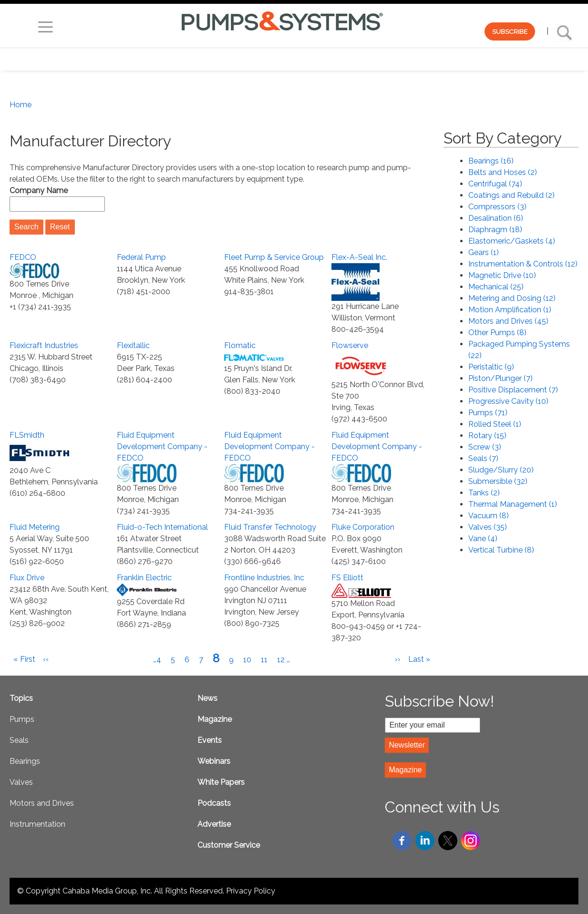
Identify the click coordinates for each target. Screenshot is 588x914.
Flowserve (350, 345)
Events (210, 740)
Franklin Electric (144, 578)
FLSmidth (27, 435)
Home (21, 105)
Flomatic (240, 345)
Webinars (214, 761)
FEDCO (23, 257)
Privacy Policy (251, 891)
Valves (21, 782)
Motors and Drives (42, 803)
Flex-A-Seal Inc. (359, 257)
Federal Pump (141, 257)
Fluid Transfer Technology (270, 527)
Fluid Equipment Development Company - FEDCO (162, 447)
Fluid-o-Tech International (162, 527)
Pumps (22, 719)
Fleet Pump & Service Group (274, 257)
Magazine (215, 719)
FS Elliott (347, 578)
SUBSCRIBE (510, 31)
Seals (19, 740)
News (207, 698)
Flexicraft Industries (44, 345)
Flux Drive (27, 578)
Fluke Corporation (363, 527)
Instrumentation (37, 824)
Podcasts (214, 803)
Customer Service (229, 845)
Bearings (25, 761)
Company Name (39, 190)
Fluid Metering (35, 527)
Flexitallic (133, 345)
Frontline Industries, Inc (264, 578)
